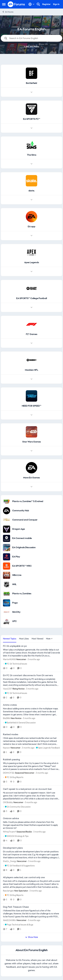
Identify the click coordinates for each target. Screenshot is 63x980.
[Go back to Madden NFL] (32, 370)
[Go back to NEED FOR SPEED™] (31, 406)
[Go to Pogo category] (7, 603)
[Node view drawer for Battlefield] (31, 92)
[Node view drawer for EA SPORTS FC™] (31, 128)
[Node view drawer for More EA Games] (31, 487)
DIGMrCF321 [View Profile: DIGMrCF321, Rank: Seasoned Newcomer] (9, 773)
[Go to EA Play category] (7, 557)
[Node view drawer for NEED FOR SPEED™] (31, 415)
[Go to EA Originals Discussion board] (7, 548)
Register (46, 4)
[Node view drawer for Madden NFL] (31, 379)
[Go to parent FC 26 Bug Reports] (13, 777)
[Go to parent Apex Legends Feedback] (47, 748)
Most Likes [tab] (24, 639)
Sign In (56, 4)
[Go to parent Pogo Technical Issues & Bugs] (18, 925)
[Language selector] (31, 4)
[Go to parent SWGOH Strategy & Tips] (16, 836)
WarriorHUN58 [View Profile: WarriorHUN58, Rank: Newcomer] (9, 659)
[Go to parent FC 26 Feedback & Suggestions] (19, 866)
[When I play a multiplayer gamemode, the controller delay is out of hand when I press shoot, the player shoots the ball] (31, 653)
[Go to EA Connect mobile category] (7, 538)
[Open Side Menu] (4, 4)
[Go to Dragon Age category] (7, 529)
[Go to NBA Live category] (7, 575)
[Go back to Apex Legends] (32, 263)
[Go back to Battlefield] (31, 83)
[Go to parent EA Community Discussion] (17, 807)
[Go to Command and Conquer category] (7, 520)
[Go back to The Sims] (32, 155)
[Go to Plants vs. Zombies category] (7, 594)
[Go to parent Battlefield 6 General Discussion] (20, 723)
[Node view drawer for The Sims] (31, 164)
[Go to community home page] (16, 4)
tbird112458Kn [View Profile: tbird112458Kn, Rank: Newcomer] (9, 920)
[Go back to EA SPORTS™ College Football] (32, 298)
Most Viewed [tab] (37, 639)
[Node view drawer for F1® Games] (31, 343)
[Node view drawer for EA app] (31, 236)
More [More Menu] (49, 639)
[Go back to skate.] (32, 191)
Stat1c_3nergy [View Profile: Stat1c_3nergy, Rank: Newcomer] (10, 861)
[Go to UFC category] (7, 621)
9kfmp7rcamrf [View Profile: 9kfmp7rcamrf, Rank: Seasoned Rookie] (9, 832)
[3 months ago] (33, 659)
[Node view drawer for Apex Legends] (31, 272)
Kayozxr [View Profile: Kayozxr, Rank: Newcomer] (6, 748)
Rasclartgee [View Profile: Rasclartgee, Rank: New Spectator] (8, 891)
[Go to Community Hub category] (7, 511)
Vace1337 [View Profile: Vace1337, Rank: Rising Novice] (7, 689)
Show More (31, 937)
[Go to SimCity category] (7, 612)
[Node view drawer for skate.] (31, 200)
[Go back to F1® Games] (32, 334)
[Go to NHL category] (7, 584)
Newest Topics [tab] (10, 639)
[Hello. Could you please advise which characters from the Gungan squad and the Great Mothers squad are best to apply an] (31, 825)
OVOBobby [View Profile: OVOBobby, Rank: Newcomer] (8, 802)
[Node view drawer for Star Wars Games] (31, 451)
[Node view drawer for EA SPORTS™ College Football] (31, 307)
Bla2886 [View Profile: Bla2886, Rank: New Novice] (7, 718)
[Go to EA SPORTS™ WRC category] (7, 566)
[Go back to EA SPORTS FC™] (32, 119)
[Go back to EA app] (32, 227)
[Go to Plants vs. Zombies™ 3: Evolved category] (7, 501)
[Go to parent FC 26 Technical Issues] (15, 664)
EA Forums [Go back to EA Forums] (8, 12)
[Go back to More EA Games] (31, 478)
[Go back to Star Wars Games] (32, 442)
